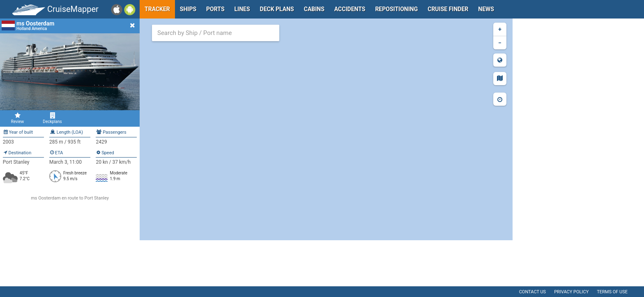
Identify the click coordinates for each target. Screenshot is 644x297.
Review (17, 118)
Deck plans (277, 9)
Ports (215, 9)
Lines (242, 9)
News (486, 9)
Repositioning (396, 9)
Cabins (314, 9)
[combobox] (216, 33)
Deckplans (52, 118)
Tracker (157, 9)
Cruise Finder (448, 9)
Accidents (350, 9)
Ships (188, 9)
